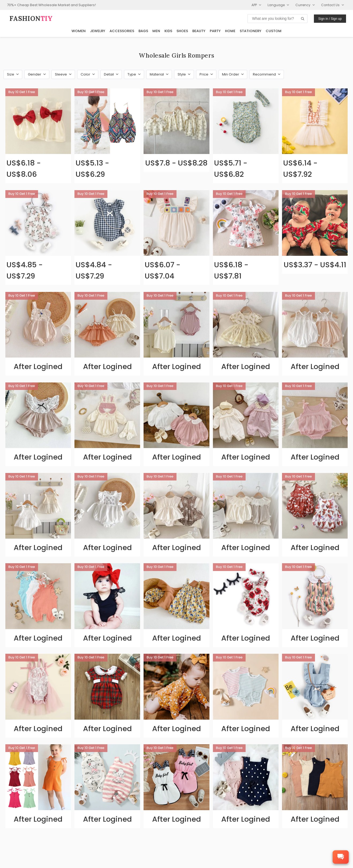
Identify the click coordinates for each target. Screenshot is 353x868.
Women (79, 31)
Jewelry (98, 31)
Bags (143, 31)
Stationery (251, 31)
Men (156, 31)
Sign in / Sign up (330, 19)
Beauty (199, 31)
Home (230, 31)
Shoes (182, 31)
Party (215, 31)
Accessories (122, 31)
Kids (168, 31)
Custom (274, 31)
